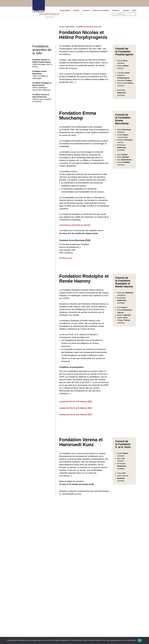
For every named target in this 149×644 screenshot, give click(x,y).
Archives (86, 10)
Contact (126, 10)
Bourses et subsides (101, 10)
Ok (140, 640)
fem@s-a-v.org (66, 258)
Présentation (65, 10)
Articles (76, 10)
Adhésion (116, 10)
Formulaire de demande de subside (75, 225)
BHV (134, 10)
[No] (146, 640)
